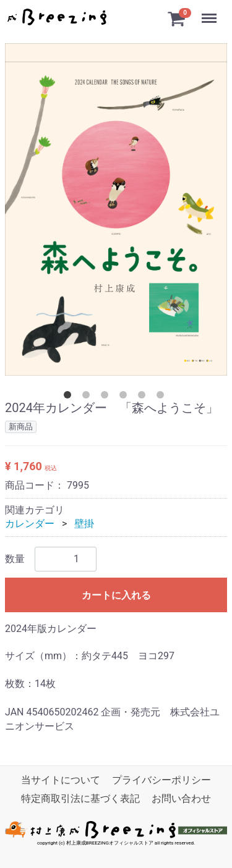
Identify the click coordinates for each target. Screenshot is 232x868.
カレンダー (30, 524)
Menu (210, 12)
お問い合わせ (181, 799)
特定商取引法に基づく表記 (80, 799)
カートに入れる (116, 595)
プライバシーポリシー (161, 780)
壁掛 (84, 524)
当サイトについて (61, 780)
